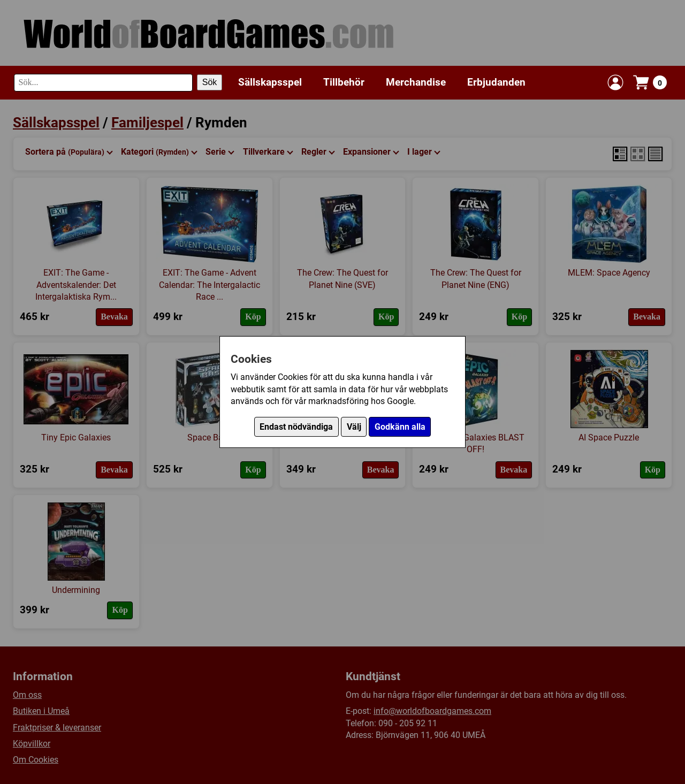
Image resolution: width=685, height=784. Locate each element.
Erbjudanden (496, 82)
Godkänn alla (400, 427)
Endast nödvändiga (296, 427)
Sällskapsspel (270, 82)
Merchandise (416, 82)
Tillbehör (344, 82)
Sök (210, 82)
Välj (354, 427)
